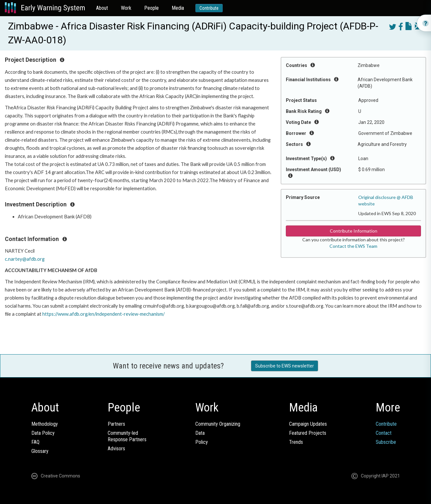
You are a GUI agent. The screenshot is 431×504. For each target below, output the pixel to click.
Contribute (209, 8)
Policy (202, 442)
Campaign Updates (308, 424)
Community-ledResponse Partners (127, 436)
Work (126, 8)
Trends (296, 442)
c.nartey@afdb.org (25, 259)
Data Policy (43, 433)
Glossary (40, 451)
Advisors (116, 449)
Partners (116, 424)
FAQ (35, 442)
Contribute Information (354, 231)
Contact (384, 433)
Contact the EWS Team (353, 246)
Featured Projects (308, 433)
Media (178, 8)
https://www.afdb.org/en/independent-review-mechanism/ (103, 314)
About (102, 8)
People (151, 8)
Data (200, 433)
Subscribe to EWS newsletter (285, 366)
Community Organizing (218, 424)
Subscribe (386, 442)
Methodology (45, 424)
